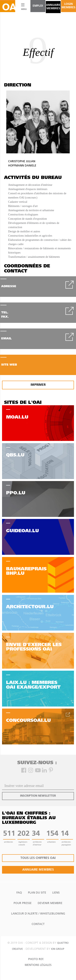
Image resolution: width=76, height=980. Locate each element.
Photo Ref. (36, 959)
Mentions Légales (38, 965)
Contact (38, 924)
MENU (23, 9)
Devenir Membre (50, 903)
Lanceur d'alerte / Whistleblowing (38, 914)
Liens (56, 893)
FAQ (19, 893)
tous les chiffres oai (38, 858)
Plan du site (37, 893)
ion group (58, 949)
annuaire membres (53, 7)
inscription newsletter (38, 796)
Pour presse (23, 903)
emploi (38, 6)
